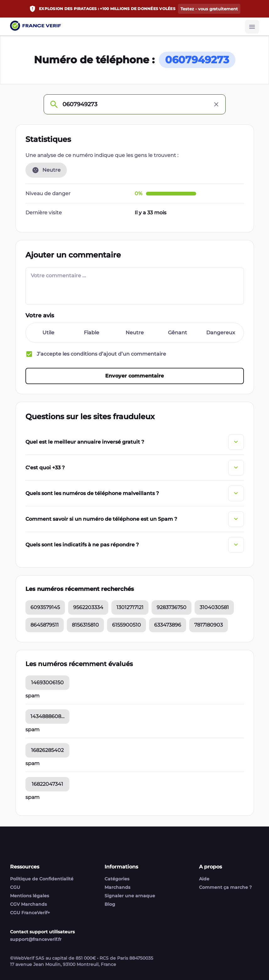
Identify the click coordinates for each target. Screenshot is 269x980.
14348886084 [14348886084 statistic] (48, 717)
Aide (204, 879)
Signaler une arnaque (130, 896)
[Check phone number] (54, 104)
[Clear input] (216, 104)
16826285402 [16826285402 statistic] (47, 751)
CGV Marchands (28, 904)
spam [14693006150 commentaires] (32, 696)
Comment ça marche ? (225, 887)
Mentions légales (30, 896)
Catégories (117, 879)
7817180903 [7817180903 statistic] (209, 626)
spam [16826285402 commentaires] (32, 764)
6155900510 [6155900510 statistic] (126, 626)
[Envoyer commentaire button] (135, 377)
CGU (15, 887)
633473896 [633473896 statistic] (168, 626)
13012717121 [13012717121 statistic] (130, 608)
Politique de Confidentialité (42, 879)
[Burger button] (252, 27)
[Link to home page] (35, 26)
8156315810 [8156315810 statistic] (85, 626)
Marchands (117, 887)
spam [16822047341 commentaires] (32, 798)
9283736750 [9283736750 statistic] (172, 608)
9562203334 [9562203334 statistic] (88, 608)
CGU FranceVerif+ (30, 913)
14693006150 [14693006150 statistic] (47, 683)
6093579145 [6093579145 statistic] (45, 608)
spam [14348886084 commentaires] (32, 730)
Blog (110, 904)
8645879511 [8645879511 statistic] (45, 626)
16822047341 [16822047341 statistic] (47, 785)
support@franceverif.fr (36, 939)
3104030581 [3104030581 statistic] (214, 608)
